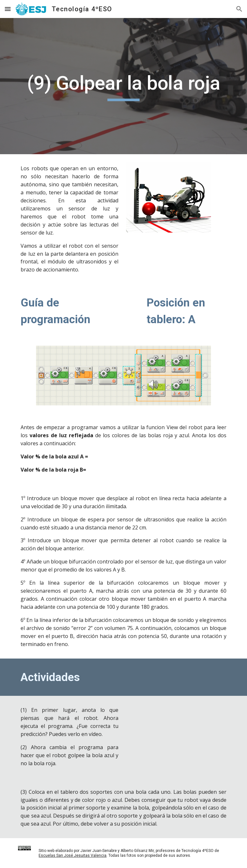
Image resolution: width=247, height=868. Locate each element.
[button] (8, 9)
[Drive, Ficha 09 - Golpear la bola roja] (177, 735)
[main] (123, 86)
